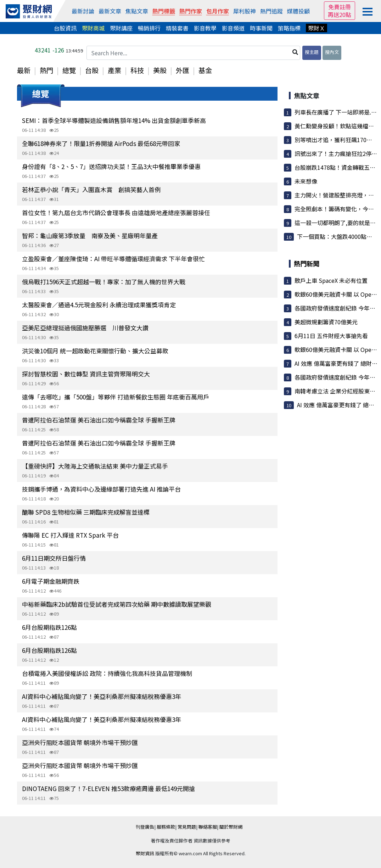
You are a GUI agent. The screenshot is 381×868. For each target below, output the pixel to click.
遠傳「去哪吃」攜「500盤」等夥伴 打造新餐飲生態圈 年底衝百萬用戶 (116, 397)
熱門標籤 (164, 11)
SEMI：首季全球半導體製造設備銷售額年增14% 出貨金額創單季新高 (114, 120)
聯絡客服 (208, 827)
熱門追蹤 (271, 11)
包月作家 (218, 11)
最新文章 (110, 11)
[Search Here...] (194, 53)
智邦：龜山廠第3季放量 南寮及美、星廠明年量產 (90, 236)
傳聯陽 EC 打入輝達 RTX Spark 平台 (70, 535)
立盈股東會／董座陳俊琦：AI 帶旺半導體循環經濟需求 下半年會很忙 (113, 259)
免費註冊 (340, 7)
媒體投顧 (298, 11)
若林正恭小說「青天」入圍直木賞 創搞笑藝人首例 (91, 189)
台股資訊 (65, 28)
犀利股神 (245, 11)
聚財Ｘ (316, 28)
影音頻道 (233, 28)
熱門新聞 (307, 263)
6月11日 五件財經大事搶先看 (331, 336)
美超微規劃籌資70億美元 (326, 322)
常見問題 (187, 827)
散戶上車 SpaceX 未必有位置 (331, 280)
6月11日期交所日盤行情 (54, 558)
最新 (24, 70)
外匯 (183, 70)
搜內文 (332, 52)
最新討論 (83, 11)
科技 (137, 70)
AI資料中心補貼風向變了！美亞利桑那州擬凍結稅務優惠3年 (102, 696)
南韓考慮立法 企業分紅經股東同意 (338, 391)
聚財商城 (93, 28)
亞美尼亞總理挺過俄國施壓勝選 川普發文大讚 (85, 328)
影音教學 (205, 28)
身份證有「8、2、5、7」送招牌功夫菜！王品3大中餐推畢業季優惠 (111, 166)
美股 (160, 70)
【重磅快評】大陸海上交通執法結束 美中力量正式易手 (95, 466)
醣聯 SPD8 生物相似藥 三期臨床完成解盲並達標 (86, 512)
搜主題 (312, 52)
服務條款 (166, 827)
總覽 (69, 70)
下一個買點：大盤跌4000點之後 (337, 236)
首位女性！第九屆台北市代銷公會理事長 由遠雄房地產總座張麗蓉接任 (116, 212)
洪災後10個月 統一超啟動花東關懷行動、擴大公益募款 (95, 351)
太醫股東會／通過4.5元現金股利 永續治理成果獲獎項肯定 (99, 305)
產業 (114, 70)
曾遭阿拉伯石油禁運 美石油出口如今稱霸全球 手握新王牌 (99, 420)
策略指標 (289, 28)
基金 (205, 70)
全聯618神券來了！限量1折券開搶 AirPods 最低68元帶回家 (101, 143)
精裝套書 (177, 28)
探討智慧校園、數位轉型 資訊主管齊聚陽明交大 (86, 374)
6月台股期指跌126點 (49, 627)
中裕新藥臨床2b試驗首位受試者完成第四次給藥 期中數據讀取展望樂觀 (117, 604)
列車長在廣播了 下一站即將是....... (337, 112)
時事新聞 (261, 28)
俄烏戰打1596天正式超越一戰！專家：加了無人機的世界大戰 (104, 282)
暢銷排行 (149, 28)
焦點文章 (137, 11)
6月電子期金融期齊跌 (51, 581)
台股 (92, 70)
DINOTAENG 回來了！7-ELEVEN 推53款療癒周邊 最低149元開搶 (108, 788)
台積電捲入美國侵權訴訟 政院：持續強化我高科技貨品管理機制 (107, 673)
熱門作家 (191, 11)
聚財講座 (121, 28)
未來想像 (306, 181)
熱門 (46, 70)
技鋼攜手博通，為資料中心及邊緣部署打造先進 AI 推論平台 (101, 489)
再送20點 (340, 15)
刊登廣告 (145, 827)
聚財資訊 (145, 853)
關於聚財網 (231, 827)
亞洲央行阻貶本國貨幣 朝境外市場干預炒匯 (80, 742)
